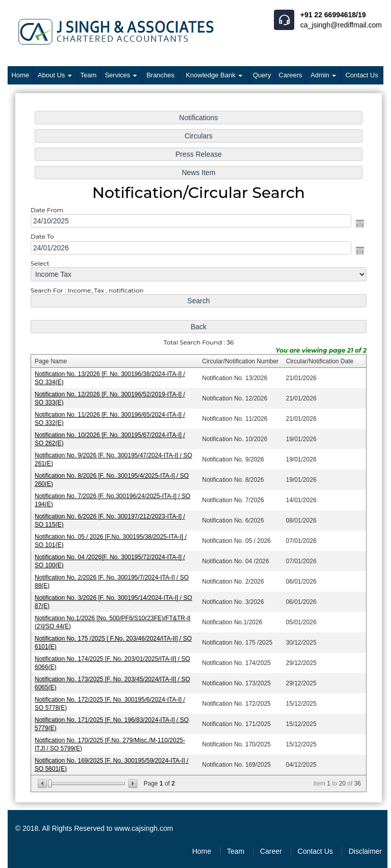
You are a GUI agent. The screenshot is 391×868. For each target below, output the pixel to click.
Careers (290, 75)
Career (271, 851)
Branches (161, 75)
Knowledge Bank (214, 75)
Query (262, 75)
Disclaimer (365, 851)
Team (89, 75)
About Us (55, 75)
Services (121, 75)
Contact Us (361, 75)
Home (21, 75)
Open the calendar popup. (357, 228)
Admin (323, 75)
